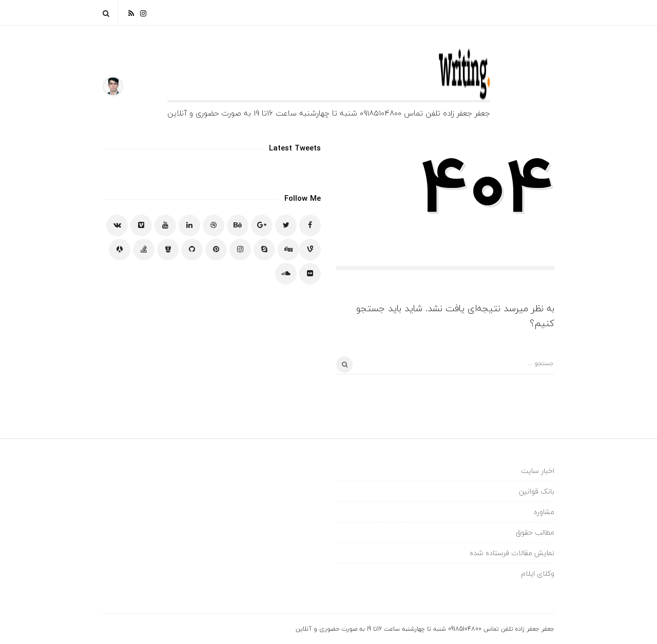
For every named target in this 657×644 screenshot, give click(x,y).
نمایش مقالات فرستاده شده (512, 553)
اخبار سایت (538, 471)
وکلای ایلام (538, 573)
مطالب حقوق (535, 532)
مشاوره (544, 512)
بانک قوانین (537, 491)
